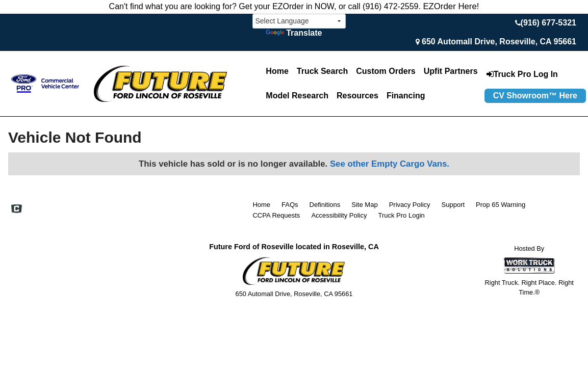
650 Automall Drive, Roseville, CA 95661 (499, 42)
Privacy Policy (410, 205)
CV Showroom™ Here (535, 96)
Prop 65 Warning (501, 205)
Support (453, 205)
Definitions (325, 205)
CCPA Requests (276, 215)
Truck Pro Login (401, 215)
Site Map (364, 205)
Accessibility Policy (339, 215)
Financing (406, 96)
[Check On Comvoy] (17, 209)
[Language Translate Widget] (299, 21)
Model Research (297, 96)
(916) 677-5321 (548, 23)
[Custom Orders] (386, 71)
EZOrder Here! (451, 6)
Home (277, 71)
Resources (357, 96)
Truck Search (323, 71)
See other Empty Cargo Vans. (390, 164)
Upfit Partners (451, 71)
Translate (294, 33)
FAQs (290, 205)
